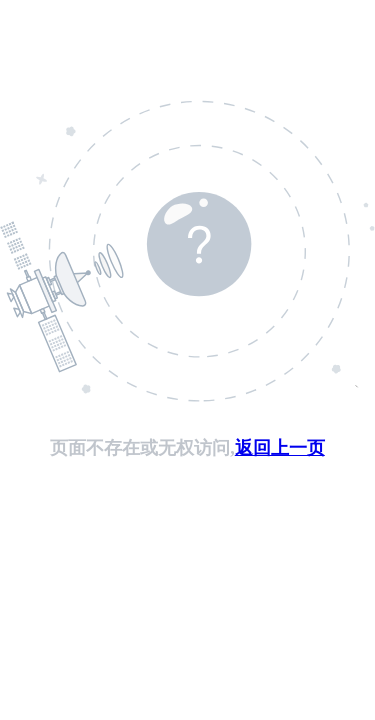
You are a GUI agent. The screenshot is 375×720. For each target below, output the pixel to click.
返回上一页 (280, 448)
